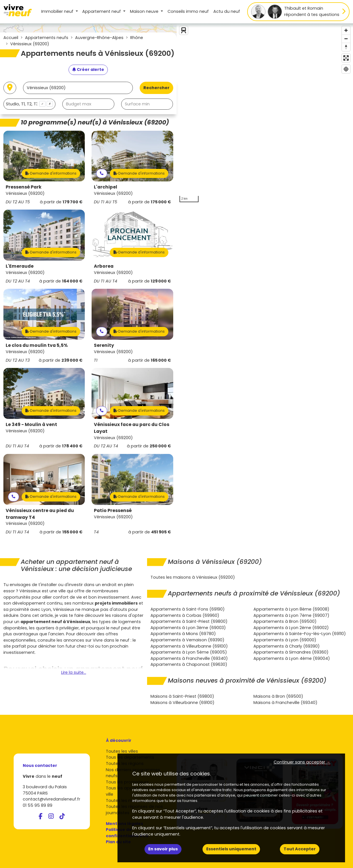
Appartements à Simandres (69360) (291, 652)
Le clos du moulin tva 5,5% (37, 345)
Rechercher (156, 88)
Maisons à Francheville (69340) (285, 703)
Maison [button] (145, 11)
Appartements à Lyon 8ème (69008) (291, 609)
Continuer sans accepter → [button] (302, 762)
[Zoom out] (346, 39)
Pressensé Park (24, 187)
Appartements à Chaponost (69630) (189, 664)
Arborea (104, 266)
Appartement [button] (102, 11)
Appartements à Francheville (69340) (189, 658)
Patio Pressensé (113, 510)
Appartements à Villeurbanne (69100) (189, 646)
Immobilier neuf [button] (58, 11)
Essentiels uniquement (231, 849)
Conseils (188, 11)
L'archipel (106, 187)
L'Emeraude (20, 266)
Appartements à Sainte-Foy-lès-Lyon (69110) (300, 634)
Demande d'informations (51, 173)
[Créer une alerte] (88, 70)
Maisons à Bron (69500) (278, 696)
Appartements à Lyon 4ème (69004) (292, 658)
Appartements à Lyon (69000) (285, 640)
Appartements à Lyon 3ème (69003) (188, 628)
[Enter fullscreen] (346, 58)
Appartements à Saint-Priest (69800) (189, 621)
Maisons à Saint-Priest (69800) (182, 696)
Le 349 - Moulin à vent (31, 424)
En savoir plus (163, 849)
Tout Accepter (300, 849)
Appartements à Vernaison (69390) (187, 640)
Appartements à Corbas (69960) (185, 615)
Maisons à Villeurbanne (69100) (182, 703)
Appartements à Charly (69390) (287, 646)
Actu (227, 11)
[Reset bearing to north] (346, 47)
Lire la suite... (74, 672)
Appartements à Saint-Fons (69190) (188, 609)
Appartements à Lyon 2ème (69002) (291, 628)
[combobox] (29, 104)
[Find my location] (346, 69)
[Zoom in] (346, 30)
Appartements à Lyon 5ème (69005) (189, 652)
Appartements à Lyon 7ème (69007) (291, 615)
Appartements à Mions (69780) (183, 634)
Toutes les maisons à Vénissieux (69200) (193, 577)
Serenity (104, 345)
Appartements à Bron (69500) (285, 621)
